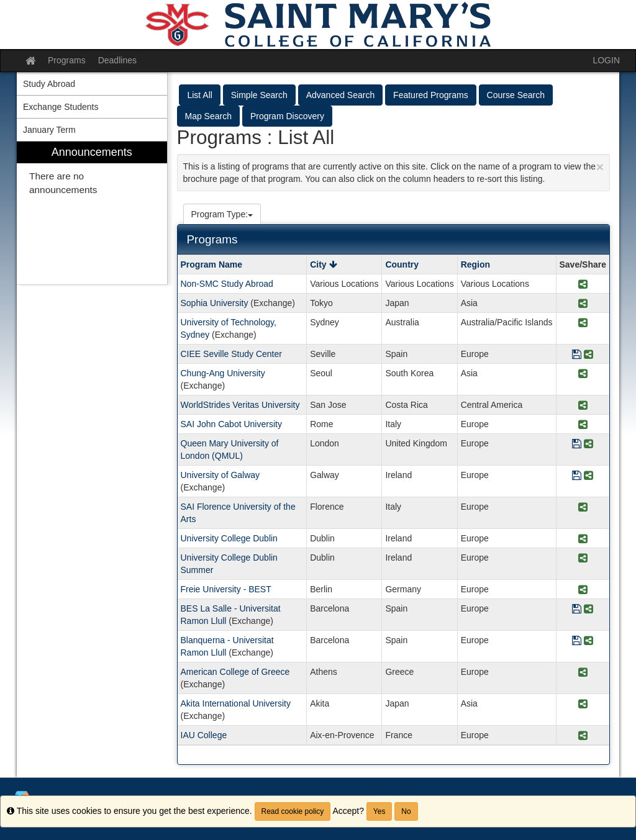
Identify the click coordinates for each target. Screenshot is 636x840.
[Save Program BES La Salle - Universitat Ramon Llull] (577, 609)
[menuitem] (92, 213)
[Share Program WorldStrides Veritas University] (583, 406)
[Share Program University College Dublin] (583, 539)
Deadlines (117, 60)
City (323, 264)
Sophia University (215, 303)
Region (475, 264)
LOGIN (606, 60)
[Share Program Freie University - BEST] (583, 590)
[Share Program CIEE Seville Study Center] (588, 355)
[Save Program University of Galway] (577, 476)
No (406, 811)
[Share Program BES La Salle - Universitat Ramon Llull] (588, 609)
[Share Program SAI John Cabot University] (583, 425)
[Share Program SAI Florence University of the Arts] (583, 508)
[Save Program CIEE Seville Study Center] (577, 355)
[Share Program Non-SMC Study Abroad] (583, 285)
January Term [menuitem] (49, 130)
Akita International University (236, 703)
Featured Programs (431, 95)
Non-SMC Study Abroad (227, 284)
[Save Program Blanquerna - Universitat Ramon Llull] (577, 641)
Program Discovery (287, 116)
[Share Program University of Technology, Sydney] (583, 323)
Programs (67, 60)
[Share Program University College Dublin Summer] (583, 558)
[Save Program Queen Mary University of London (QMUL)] (577, 444)
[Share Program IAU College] (583, 736)
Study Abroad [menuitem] (49, 84)
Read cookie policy (293, 811)
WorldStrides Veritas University (240, 405)
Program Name (212, 264)
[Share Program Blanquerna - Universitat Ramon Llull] (588, 641)
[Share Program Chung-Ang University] (583, 374)
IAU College (204, 735)
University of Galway (220, 475)
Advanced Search (341, 95)
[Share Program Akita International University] (583, 704)
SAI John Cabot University (231, 424)
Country (402, 264)
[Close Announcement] (600, 167)
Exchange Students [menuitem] (61, 107)
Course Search (516, 95)
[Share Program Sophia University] (583, 304)
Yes (379, 811)
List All (199, 95)
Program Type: (222, 214)
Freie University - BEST (226, 589)
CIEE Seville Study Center (231, 354)
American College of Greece (235, 672)
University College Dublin (229, 538)
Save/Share (583, 264)
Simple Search (259, 95)
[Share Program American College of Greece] (583, 673)
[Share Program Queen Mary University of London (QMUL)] (588, 444)
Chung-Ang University (223, 373)
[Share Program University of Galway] (588, 476)
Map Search (208, 116)
